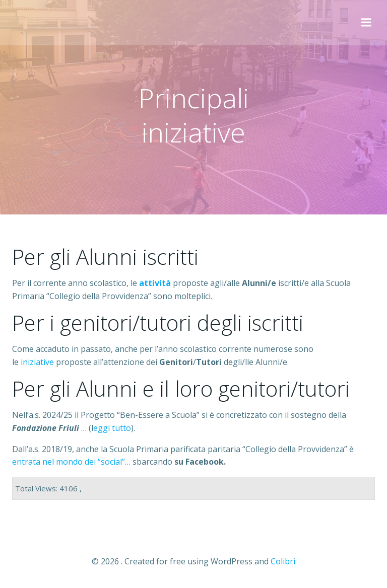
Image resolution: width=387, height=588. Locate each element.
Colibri (283, 561)
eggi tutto (112, 428)
